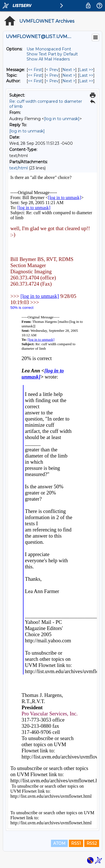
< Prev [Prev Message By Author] (52, 81)
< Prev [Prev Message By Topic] (52, 75)
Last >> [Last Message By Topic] (86, 75)
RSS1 (76, 843)
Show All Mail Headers (48, 59)
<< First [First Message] (35, 70)
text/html (18, 168)
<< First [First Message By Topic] (35, 75)
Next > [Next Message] (69, 70)
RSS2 (92, 843)
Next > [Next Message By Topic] (69, 75)
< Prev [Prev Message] (52, 70)
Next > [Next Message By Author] (69, 81)
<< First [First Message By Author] (35, 81)
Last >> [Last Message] (86, 70)
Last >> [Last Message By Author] (86, 81)
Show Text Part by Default (52, 54)
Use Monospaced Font (49, 49)
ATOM (59, 843)
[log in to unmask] (62, 119)
